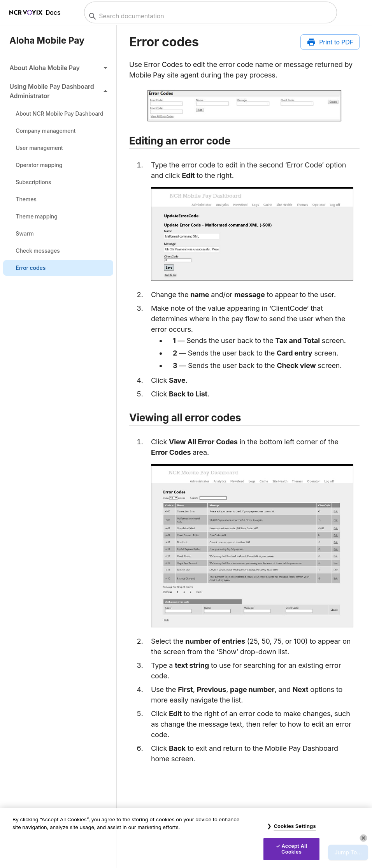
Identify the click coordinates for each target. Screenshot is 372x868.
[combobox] (210, 16)
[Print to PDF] (330, 42)
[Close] (363, 838)
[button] (58, 68)
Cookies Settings (295, 826)
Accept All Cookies (294, 849)
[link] (58, 114)
